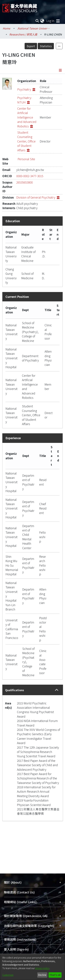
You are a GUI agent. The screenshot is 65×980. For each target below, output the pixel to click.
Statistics (46, 46)
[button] (57, 690)
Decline (42, 975)
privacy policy (42, 968)
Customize (8, 975)
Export (31, 46)
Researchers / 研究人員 (23, 34)
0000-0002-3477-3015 (30, 176)
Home (6, 28)
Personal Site (26, 159)
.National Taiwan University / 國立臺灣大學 (34, 28)
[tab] (33, 690)
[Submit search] (37, 21)
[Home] (20, 7)
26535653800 (25, 182)
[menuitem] (42, 21)
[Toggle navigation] (58, 21)
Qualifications (15, 690)
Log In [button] (51, 21)
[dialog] (32, 967)
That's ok (55, 975)
